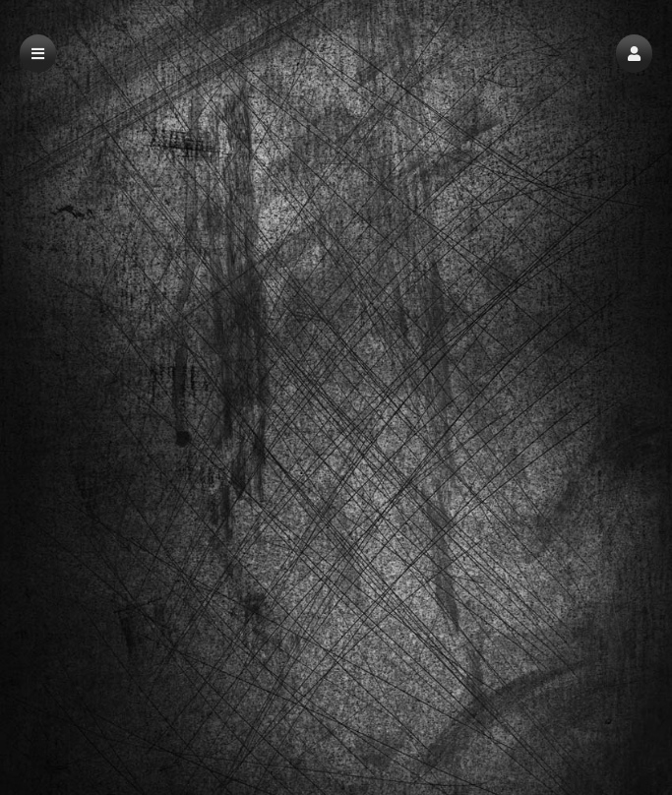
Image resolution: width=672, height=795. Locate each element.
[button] (634, 54)
